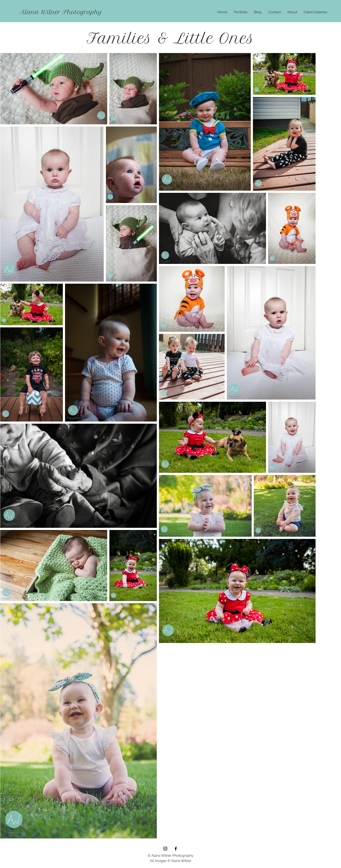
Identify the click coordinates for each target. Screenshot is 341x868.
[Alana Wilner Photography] (61, 12)
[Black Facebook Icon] (176, 849)
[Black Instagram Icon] (165, 849)
